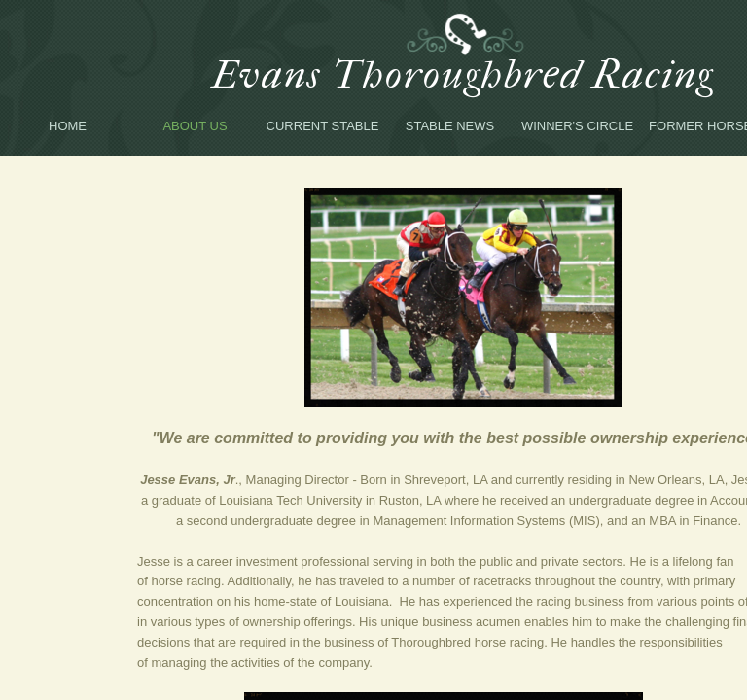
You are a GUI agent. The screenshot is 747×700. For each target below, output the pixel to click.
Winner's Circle (577, 126)
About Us (195, 126)
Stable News (450, 126)
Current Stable (323, 126)
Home (68, 126)
